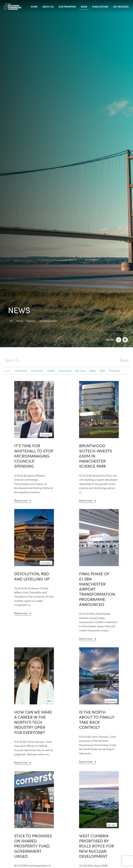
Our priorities (67, 7)
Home (34, 7)
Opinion (31, 321)
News (84, 7)
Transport (115, 371)
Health (51, 371)
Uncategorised (48, 321)
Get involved (121, 7)
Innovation (65, 371)
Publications (100, 7)
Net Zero (80, 371)
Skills (102, 371)
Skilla (92, 371)
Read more (21, 500)
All (11, 321)
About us (48, 7)
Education (37, 371)
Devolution (21, 371)
